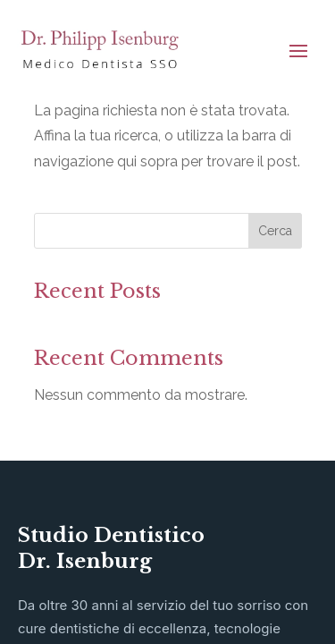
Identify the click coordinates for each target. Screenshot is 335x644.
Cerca (275, 231)
